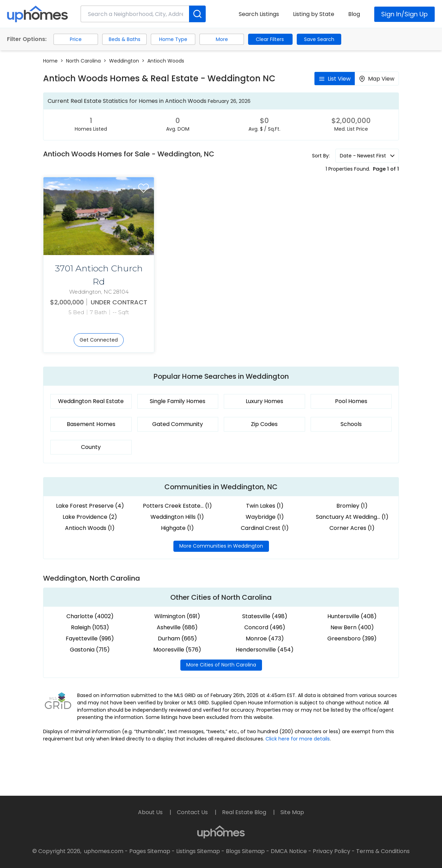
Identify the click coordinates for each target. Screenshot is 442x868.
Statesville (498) (265, 616)
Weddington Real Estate (91, 401)
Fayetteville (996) (90, 638)
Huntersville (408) (352, 616)
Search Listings (259, 14)
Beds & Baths (125, 39)
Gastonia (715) (90, 650)
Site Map (292, 812)
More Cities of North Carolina (221, 665)
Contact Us (193, 812)
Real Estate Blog (245, 812)
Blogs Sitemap (245, 851)
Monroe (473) (265, 638)
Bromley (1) (352, 506)
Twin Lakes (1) (265, 506)
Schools (351, 424)
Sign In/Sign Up (404, 14)
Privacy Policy (331, 851)
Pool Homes (351, 401)
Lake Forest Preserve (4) (90, 506)
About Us (151, 812)
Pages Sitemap (150, 851)
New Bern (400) (352, 627)
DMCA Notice (289, 851)
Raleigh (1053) (90, 627)
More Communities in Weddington (221, 546)
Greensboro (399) (352, 638)
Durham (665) (177, 638)
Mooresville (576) (177, 650)
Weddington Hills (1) (177, 517)
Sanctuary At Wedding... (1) (352, 517)
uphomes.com (104, 851)
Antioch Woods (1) (90, 528)
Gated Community (178, 424)
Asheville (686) (177, 627)
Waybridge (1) (265, 517)
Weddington (124, 61)
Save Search (319, 39)
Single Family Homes (178, 401)
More (222, 39)
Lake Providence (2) (90, 517)
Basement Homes (91, 424)
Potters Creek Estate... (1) (177, 506)
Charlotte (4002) (90, 616)
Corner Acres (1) (352, 528)
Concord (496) (265, 627)
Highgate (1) (177, 528)
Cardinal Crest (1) (265, 528)
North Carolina (83, 61)
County (91, 447)
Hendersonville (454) (265, 650)
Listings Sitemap (198, 851)
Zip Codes (264, 424)
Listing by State (314, 14)
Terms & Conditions (383, 851)
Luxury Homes (264, 401)
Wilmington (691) (177, 616)
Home (50, 61)
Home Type (173, 39)
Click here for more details (298, 739)
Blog (354, 14)
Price (76, 39)
